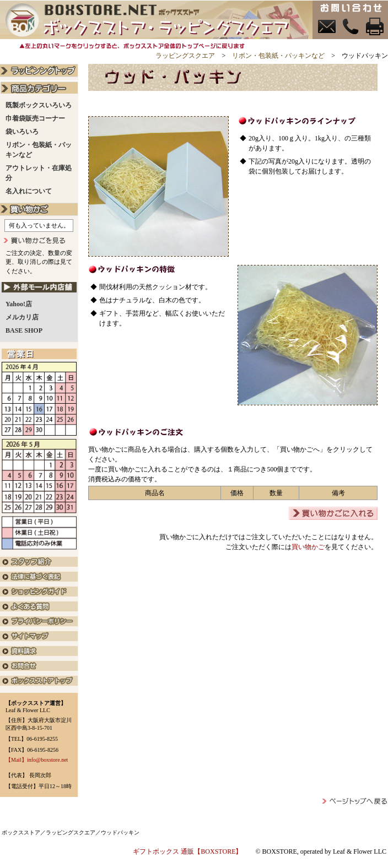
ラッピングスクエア (185, 56)
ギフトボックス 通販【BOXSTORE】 (187, 851)
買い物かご (308, 547)
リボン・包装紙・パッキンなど (278, 56)
